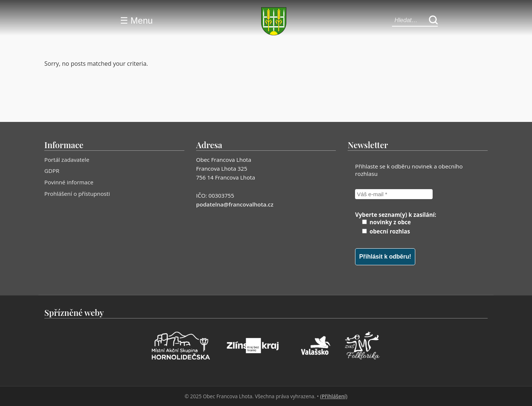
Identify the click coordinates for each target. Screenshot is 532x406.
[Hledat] (433, 21)
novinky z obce (386, 222)
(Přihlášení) (334, 396)
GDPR (52, 171)
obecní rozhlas (386, 231)
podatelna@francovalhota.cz (235, 204)
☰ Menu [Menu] (137, 21)
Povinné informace (69, 182)
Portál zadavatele (67, 160)
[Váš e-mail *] (394, 194)
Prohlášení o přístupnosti (77, 194)
